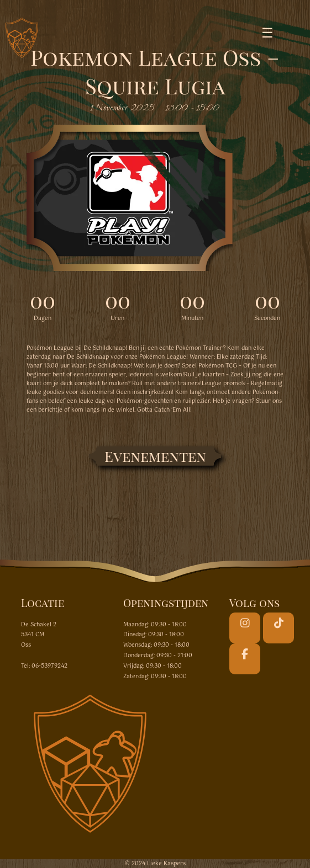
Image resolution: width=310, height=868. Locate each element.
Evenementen (155, 456)
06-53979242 (49, 666)
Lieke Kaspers (166, 864)
